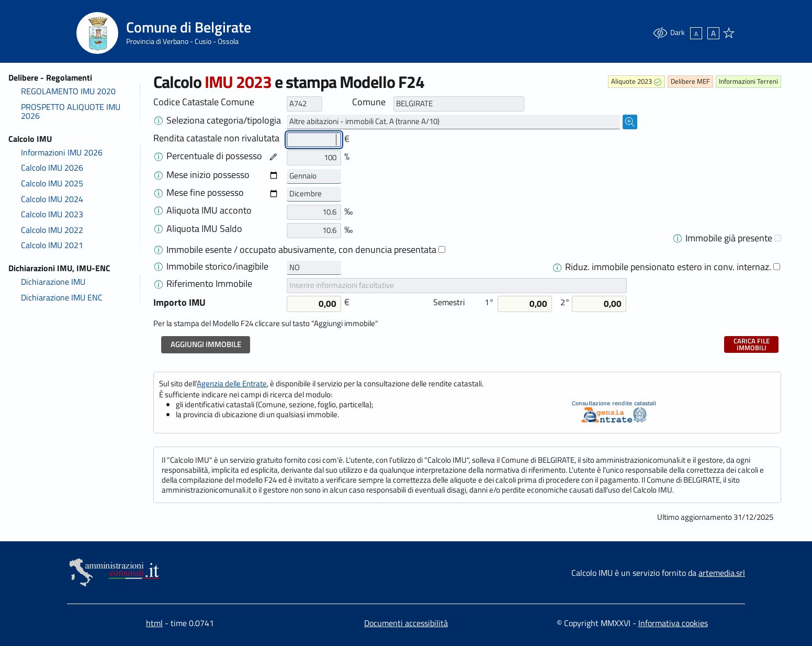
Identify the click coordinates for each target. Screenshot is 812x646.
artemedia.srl (722, 573)
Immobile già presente (729, 238)
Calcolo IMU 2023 (52, 214)
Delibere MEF (690, 81)
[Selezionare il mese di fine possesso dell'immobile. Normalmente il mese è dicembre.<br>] (159, 192)
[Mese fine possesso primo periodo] (314, 194)
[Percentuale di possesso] (314, 158)
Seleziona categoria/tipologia (224, 120)
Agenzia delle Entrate (232, 383)
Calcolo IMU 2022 (52, 230)
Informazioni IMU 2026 (62, 152)
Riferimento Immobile (209, 284)
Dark (668, 33)
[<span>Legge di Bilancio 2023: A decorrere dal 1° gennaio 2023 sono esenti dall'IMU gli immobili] (159, 249)
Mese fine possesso (205, 193)
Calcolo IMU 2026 (52, 168)
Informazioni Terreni (748, 81)
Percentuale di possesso (214, 156)
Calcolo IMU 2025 (52, 183)
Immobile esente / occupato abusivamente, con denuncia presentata (306, 250)
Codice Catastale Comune (204, 102)
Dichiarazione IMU (53, 282)
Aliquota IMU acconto (209, 210)
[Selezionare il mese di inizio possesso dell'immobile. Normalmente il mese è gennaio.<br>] (159, 174)
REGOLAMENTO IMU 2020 (68, 91)
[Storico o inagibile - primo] (314, 268)
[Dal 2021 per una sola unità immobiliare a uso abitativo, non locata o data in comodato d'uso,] (557, 266)
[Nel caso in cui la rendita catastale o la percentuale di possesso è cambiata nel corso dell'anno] (159, 155)
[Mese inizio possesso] (314, 176)
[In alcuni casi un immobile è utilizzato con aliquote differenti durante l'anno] (678, 238)
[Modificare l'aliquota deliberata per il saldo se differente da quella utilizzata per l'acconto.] (159, 228)
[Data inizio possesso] (274, 175)
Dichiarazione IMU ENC (62, 297)
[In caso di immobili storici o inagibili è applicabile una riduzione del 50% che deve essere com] (159, 266)
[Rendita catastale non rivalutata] (314, 140)
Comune (369, 102)
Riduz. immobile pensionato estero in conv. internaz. (668, 267)
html (154, 623)
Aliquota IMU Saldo (204, 229)
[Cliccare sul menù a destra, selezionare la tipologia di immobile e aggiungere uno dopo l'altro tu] (159, 120)
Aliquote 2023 (631, 81)
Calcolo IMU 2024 (52, 199)
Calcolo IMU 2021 (52, 245)
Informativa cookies (673, 623)
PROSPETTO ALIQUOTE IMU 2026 (71, 112)
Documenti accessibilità (406, 623)
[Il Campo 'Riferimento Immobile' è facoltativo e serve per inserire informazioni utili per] (159, 283)
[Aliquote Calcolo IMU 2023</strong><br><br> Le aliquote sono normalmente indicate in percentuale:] (159, 210)
